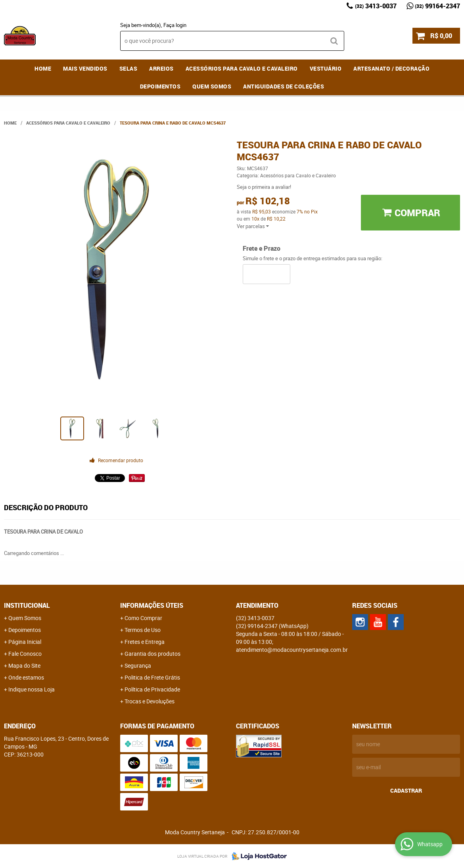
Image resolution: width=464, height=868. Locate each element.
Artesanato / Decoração (391, 68)
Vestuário (326, 68)
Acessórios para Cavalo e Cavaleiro (242, 68)
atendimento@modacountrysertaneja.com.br (292, 650)
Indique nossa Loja (32, 689)
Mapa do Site (24, 665)
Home (43, 68)
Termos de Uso (143, 630)
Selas (128, 68)
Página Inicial (25, 642)
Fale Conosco (25, 654)
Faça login (175, 25)
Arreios (161, 68)
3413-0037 (376, 6)
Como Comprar (143, 618)
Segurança (138, 665)
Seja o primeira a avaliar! (264, 187)
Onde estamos (26, 677)
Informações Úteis (152, 605)
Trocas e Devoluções (150, 701)
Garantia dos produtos (152, 654)
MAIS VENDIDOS (85, 68)
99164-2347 (437, 6)
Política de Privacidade (152, 689)
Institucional (27, 605)
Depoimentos (160, 86)
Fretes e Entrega (145, 642)
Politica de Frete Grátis (152, 677)
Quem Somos (212, 86)
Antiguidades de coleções (284, 86)
